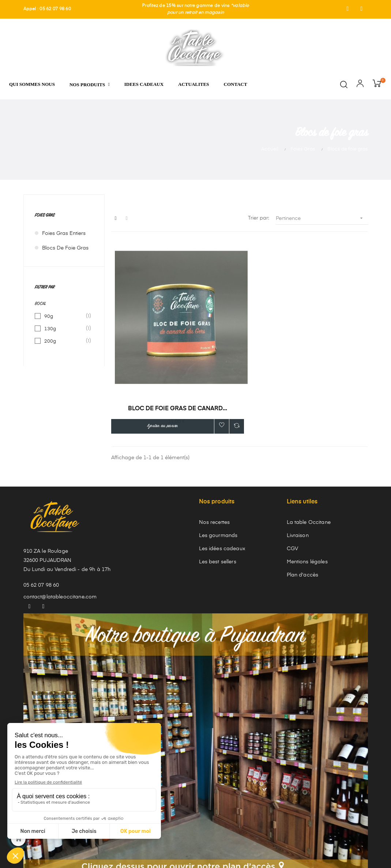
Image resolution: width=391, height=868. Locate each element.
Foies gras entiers (64, 233)
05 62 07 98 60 (41, 529)
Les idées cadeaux (222, 492)
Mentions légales (307, 505)
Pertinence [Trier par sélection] (322, 218)
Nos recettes (215, 465)
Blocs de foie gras (65, 248)
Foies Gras (45, 216)
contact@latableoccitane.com (60, 540)
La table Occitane (309, 465)
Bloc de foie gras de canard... (151, 351)
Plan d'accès (303, 518)
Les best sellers (218, 505)
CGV (292, 492)
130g (64, 329)
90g (64, 316)
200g (64, 341)
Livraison (298, 479)
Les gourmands (218, 479)
